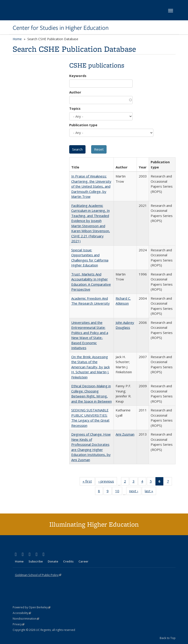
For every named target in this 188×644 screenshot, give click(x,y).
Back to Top (168, 638)
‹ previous (108, 482)
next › (135, 492)
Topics (75, 108)
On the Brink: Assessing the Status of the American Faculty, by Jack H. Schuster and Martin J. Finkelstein (90, 367)
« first (89, 482)
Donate (53, 561)
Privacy (19, 624)
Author (75, 92)
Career (83, 561)
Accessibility (22, 613)
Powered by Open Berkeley (32, 607)
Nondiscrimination (26, 619)
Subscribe (36, 561)
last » (150, 492)
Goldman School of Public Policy (38, 575)
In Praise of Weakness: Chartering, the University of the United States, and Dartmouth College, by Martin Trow (91, 186)
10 (119, 492)
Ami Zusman (125, 434)
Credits (68, 561)
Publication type (83, 125)
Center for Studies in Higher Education (61, 28)
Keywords (78, 76)
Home (17, 39)
